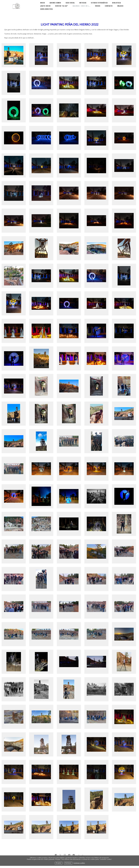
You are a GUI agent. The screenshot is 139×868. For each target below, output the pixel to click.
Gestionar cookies (79, 863)
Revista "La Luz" (46, 9)
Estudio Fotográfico (98, 6)
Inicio (42, 6)
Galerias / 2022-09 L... (65, 9)
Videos (81, 9)
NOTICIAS (82, 6)
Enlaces (102, 9)
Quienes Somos (55, 6)
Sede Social (69, 6)
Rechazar (68, 863)
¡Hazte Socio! (128, 6)
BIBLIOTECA (114, 6)
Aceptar (59, 863)
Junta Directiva (116, 9)
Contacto (91, 9)
